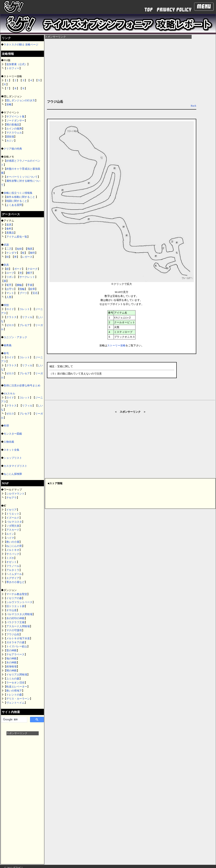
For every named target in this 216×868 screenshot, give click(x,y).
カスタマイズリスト (15, 466)
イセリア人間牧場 (17, 675)
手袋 (30, 285)
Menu (204, 7)
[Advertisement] (23, 796)
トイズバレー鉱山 (17, 646)
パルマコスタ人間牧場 (19, 614)
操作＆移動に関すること (21, 197)
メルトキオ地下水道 (18, 638)
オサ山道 (11, 610)
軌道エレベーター (17, 687)
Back (194, 106)
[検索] (14, 720)
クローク (32, 269)
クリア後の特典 (13, 149)
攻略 (9, 104)
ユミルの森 (13, 679)
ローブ (10, 273)
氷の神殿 (11, 662)
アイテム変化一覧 (17, 237)
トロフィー (13, 68)
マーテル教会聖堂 (17, 594)
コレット (25, 309)
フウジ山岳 (13, 634)
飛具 (30, 249)
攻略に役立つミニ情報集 (18, 193)
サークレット (27, 277)
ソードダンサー (15, 121)
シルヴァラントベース (19, 602)
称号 (6, 353)
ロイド (10, 309)
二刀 (9, 249)
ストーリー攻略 (116, 345)
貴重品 (10, 233)
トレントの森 (14, 695)
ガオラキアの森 (15, 642)
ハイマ (10, 538)
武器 (6, 245)
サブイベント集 (15, 116)
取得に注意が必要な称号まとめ (22, 385)
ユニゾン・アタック (15, 337)
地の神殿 (11, 658)
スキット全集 (11, 450)
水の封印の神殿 (15, 618)
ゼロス (10, 325)
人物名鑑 (9, 442)
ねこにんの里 (14, 546)
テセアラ (11, 498)
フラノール (13, 566)
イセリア (11, 510)
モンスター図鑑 (13, 434)
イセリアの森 (14, 598)
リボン (10, 277)
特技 (6, 305)
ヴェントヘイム (15, 703)
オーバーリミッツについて (22, 177)
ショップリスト (13, 458)
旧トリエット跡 (15, 606)
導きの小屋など (15, 582)
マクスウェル (14, 133)
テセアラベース (15, 654)
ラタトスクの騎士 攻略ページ (21, 45)
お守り (10, 289)
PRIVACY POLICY (174, 10)
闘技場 (10, 137)
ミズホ (10, 558)
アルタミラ (13, 570)
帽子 (30, 273)
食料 (9, 229)
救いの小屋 (13, 542)
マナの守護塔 (14, 630)
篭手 (9, 285)
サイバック (13, 554)
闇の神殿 (11, 670)
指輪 (22, 289)
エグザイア (13, 578)
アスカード (13, 530)
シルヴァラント (15, 494)
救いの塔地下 (14, 691)
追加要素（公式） (17, 64)
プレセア (25, 325)
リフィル (27, 317)
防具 (6, 265)
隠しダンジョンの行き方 (21, 100)
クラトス (11, 317)
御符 (32, 253)
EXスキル (9, 393)
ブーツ (23, 293)
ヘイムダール (14, 574)
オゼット (11, 562)
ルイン (10, 534)
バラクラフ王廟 (15, 622)
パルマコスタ (14, 522)
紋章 (32, 289)
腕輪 (19, 285)
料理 (6, 426)
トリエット (13, 514)
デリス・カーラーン (18, 699)
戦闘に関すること (17, 201)
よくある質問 (14, 205)
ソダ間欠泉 (13, 526)
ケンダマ (11, 253)
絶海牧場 (11, 666)
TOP (149, 10)
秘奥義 (8, 345)
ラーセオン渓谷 (15, 683)
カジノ (10, 141)
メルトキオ (13, 550)
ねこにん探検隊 (13, 474)
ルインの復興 (14, 129)
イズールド (13, 518)
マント (10, 293)
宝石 (35, 293)
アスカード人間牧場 (18, 626)
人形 (9, 297)
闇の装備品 (13, 125)
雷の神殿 (11, 650)
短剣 (19, 249)
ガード (18, 269)
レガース (27, 257)
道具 (9, 225)
